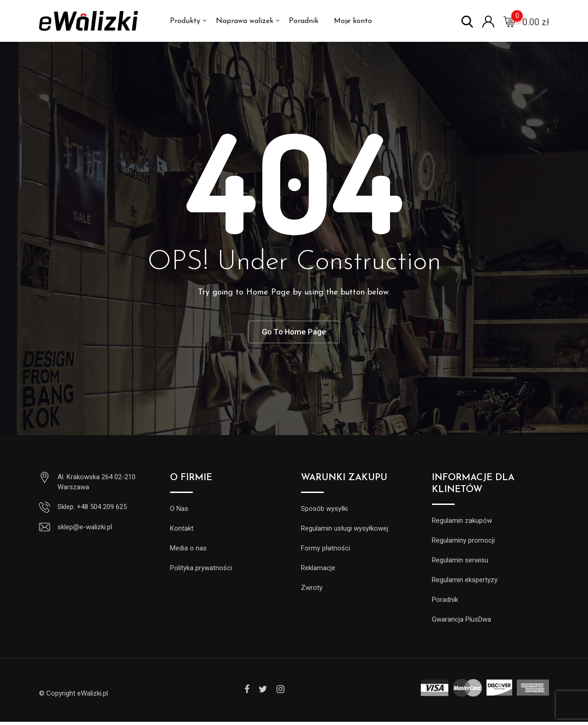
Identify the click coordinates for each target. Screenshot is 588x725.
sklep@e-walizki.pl (85, 530)
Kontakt (182, 532)
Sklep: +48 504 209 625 (92, 510)
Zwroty (312, 591)
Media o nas (188, 551)
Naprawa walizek (245, 21)
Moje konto (353, 21)
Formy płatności (325, 551)
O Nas (179, 512)
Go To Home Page (294, 333)
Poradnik (304, 21)
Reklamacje (318, 571)
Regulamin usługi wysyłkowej (345, 532)
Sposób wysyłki (324, 512)
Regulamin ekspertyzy (465, 583)
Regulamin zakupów (462, 524)
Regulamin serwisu (460, 563)
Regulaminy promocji (463, 544)
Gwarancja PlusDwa (461, 623)
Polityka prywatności (201, 571)
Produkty (185, 21)
